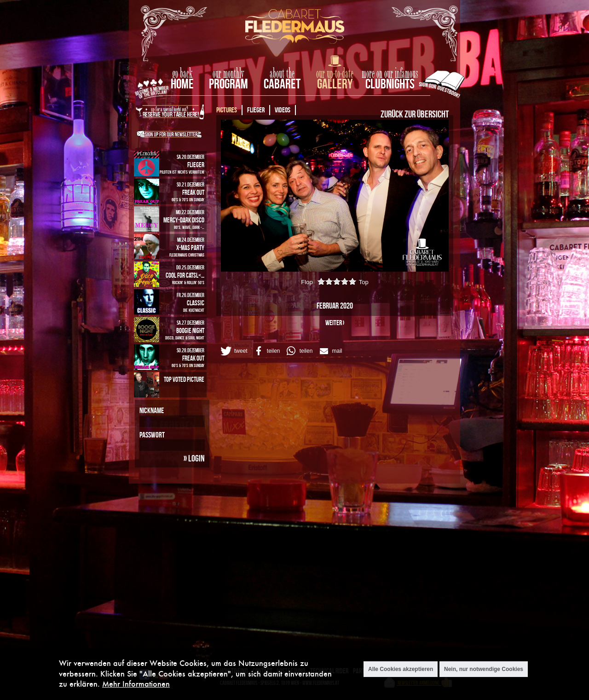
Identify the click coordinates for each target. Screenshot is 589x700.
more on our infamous (390, 74)
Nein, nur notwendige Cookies (484, 670)
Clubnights (390, 84)
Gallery (335, 84)
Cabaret (282, 84)
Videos (283, 110)
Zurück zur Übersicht (415, 114)
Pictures (227, 110)
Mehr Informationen (136, 684)
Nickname (152, 410)
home (182, 84)
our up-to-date (335, 74)
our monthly (228, 74)
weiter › (335, 323)
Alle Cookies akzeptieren (401, 670)
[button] (233, 351)
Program (228, 84)
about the (282, 74)
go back (182, 74)
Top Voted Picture (184, 379)
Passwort (152, 435)
